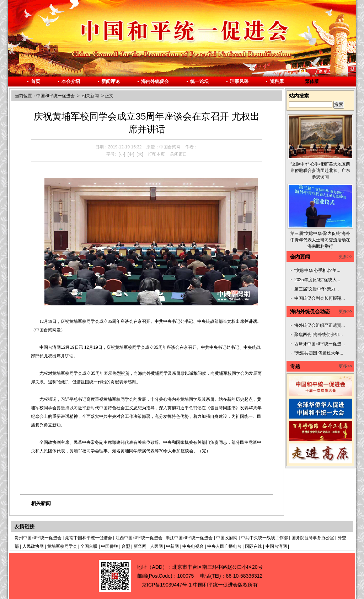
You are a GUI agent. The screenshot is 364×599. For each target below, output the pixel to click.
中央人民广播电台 (224, 546)
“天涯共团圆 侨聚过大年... (319, 353)
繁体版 (312, 81)
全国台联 (89, 546)
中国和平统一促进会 (55, 96)
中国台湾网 (276, 546)
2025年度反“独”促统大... (317, 280)
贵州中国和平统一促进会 (38, 538)
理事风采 (239, 81)
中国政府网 (227, 538)
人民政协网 (33, 546)
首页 (36, 81)
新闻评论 (111, 81)
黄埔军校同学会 (62, 546)
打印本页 (156, 154)
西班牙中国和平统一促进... (320, 344)
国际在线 (253, 546)
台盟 (126, 546)
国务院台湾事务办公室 (313, 538)
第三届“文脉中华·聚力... (317, 289)
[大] (140, 154)
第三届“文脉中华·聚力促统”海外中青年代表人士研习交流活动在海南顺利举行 (320, 240)
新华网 (140, 546)
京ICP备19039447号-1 (167, 585)
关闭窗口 (178, 154)
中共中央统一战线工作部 (264, 538)
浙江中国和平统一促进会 (189, 538)
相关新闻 (90, 96)
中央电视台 (193, 546)
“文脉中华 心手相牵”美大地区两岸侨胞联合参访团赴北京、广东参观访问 (320, 170)
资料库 (277, 81)
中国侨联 (109, 546)
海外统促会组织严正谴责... (320, 325)
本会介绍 (71, 81)
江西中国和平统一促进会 (139, 538)
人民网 (156, 546)
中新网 (172, 546)
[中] (131, 154)
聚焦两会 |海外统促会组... (318, 335)
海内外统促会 (155, 81)
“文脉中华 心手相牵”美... (317, 270)
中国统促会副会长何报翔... (320, 298)
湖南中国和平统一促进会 (89, 538)
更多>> (346, 257)
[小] (122, 154)
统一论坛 (199, 81)
